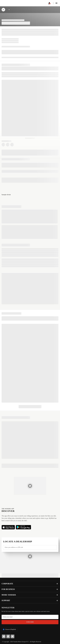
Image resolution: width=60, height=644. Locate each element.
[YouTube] (4, 636)
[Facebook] (8, 636)
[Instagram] (12, 636)
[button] (56, 3)
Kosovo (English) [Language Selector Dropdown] (9, 629)
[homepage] (6, 3)
